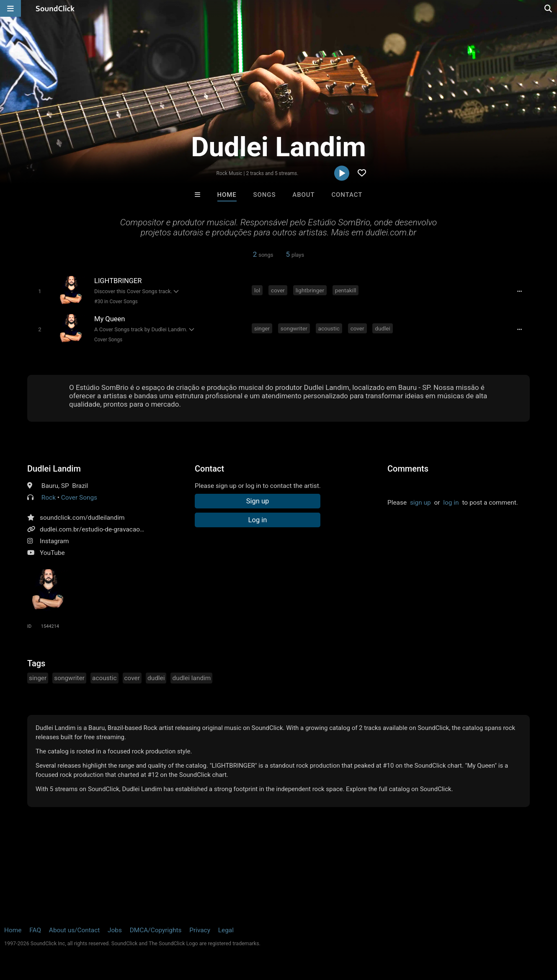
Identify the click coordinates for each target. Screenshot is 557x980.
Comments (408, 469)
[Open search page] (549, 8)
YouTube (52, 553)
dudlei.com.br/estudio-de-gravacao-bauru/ (100, 529)
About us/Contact (74, 930)
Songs (265, 195)
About (303, 195)
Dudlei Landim (54, 469)
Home (227, 195)
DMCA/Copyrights (156, 930)
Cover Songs (108, 340)
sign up (420, 503)
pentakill (346, 290)
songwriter (294, 328)
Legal (226, 930)
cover (278, 290)
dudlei (382, 328)
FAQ (35, 930)
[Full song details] (519, 291)
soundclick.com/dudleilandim (82, 518)
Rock (49, 498)
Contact (347, 195)
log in (451, 503)
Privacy (200, 930)
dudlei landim (191, 678)
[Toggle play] (40, 291)
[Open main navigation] (10, 8)
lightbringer (310, 290)
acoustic (329, 328)
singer (262, 328)
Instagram (54, 541)
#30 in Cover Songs (116, 302)
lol (257, 290)
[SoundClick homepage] (55, 8)
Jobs (115, 930)
